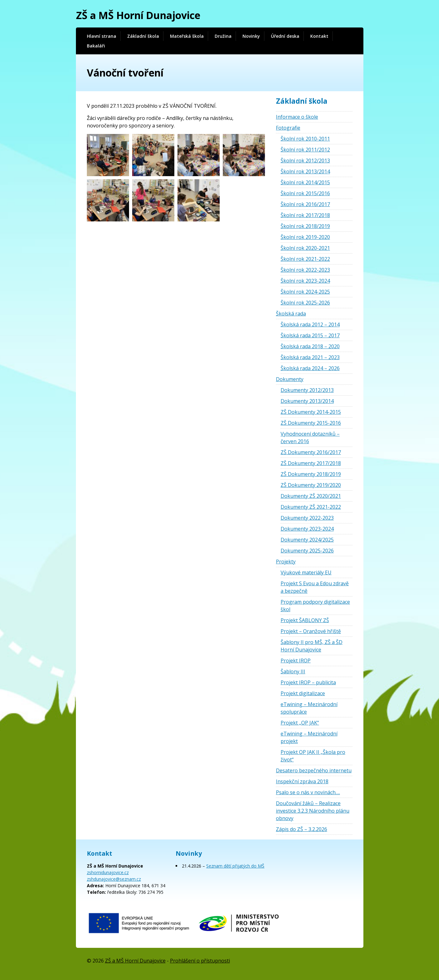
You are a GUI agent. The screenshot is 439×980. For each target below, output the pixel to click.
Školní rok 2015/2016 (305, 193)
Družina (223, 36)
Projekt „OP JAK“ (300, 723)
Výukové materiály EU (306, 572)
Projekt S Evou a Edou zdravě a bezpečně (315, 587)
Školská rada (291, 314)
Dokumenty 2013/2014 (307, 401)
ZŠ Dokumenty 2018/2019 (311, 474)
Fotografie (288, 128)
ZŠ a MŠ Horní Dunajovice (138, 15)
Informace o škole (297, 117)
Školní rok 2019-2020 (305, 237)
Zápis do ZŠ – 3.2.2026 (302, 829)
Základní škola (143, 36)
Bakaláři (96, 46)
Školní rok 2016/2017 (305, 204)
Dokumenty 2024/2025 (307, 540)
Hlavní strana (102, 36)
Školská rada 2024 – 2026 (310, 368)
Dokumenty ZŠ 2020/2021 (311, 496)
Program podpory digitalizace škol (315, 606)
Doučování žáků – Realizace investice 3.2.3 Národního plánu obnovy (313, 811)
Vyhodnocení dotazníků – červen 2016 (310, 438)
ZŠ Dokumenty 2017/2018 (311, 463)
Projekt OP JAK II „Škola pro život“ (313, 756)
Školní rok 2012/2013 (305, 161)
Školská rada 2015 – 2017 (310, 335)
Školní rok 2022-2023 (305, 270)
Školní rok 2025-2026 (305, 303)
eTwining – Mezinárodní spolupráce (309, 708)
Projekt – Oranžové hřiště (311, 631)
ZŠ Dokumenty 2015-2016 (311, 423)
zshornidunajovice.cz (108, 872)
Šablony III (293, 671)
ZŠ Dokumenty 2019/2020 (311, 485)
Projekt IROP (296, 661)
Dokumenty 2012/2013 (307, 390)
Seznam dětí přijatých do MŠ (235, 866)
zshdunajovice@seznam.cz (114, 879)
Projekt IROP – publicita (308, 682)
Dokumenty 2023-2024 (307, 529)
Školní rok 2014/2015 (305, 182)
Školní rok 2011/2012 (305, 150)
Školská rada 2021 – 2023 (310, 357)
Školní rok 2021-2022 (305, 259)
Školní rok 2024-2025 (305, 292)
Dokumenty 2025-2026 (307, 551)
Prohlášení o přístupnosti (200, 961)
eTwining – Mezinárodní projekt (309, 737)
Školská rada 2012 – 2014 (310, 324)
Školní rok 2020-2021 (305, 248)
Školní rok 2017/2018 (305, 215)
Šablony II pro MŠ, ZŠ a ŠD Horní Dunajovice (312, 646)
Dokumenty (290, 379)
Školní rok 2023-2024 (305, 281)
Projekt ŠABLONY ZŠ (305, 620)
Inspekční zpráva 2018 (302, 781)
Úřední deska (285, 36)
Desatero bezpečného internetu (314, 770)
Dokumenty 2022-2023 (307, 518)
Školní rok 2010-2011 (305, 139)
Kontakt (319, 36)
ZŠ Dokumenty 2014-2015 (311, 412)
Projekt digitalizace (303, 693)
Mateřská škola (187, 36)
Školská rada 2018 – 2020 (310, 346)
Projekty (286, 562)
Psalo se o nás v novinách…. (308, 792)
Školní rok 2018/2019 (305, 226)
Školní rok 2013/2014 (305, 171)
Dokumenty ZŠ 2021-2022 (311, 507)
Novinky (251, 36)
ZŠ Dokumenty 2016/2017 (311, 452)
